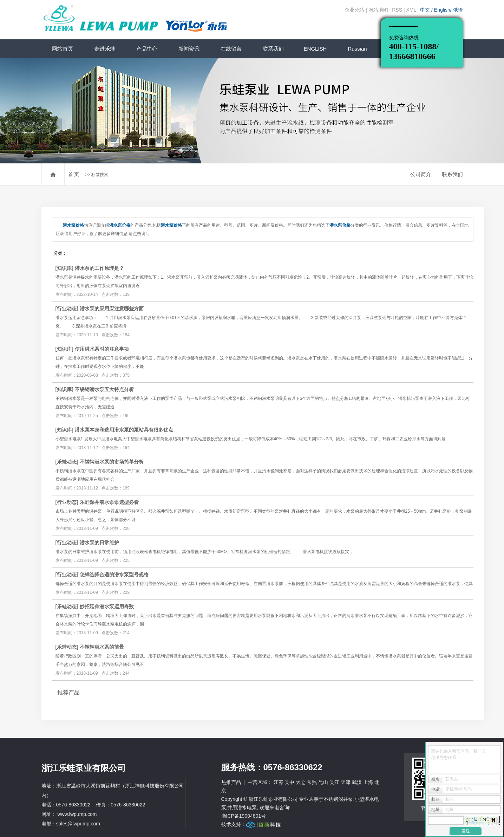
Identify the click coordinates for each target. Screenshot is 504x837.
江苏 (279, 782)
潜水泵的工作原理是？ (99, 268)
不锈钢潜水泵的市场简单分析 (112, 462)
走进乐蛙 (105, 49)
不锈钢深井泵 (338, 799)
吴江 (334, 782)
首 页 (74, 174)
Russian (357, 49)
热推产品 (231, 782)
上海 (368, 782)
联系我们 (273, 49)
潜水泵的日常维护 (99, 543)
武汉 (357, 782)
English (442, 10)
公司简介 (421, 174)
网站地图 (378, 10)
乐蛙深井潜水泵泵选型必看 (109, 502)
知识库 (64, 268)
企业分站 (354, 10)
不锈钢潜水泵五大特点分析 (104, 389)
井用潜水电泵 (242, 807)
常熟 (312, 782)
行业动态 (67, 309)
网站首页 (63, 49)
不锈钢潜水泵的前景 (102, 647)
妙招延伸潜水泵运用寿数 (107, 606)
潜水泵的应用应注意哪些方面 (112, 309)
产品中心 (147, 49)
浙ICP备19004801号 (244, 816)
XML (411, 10)
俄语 (458, 10)
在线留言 (231, 49)
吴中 (289, 782)
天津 (346, 782)
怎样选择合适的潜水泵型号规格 (114, 575)
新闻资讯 (189, 49)
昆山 (323, 782)
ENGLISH (315, 49)
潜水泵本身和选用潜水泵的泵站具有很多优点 (124, 430)
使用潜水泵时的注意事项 (102, 349)
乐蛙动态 (67, 462)
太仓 (301, 782)
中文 (426, 10)
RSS (397, 10)
